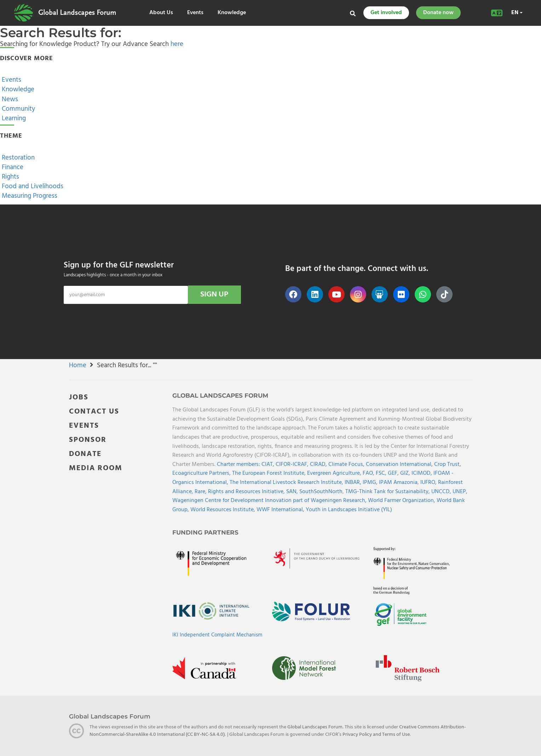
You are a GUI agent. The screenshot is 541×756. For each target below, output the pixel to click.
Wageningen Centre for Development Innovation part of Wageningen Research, (270, 501)
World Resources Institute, (223, 510)
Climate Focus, (347, 464)
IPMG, (371, 483)
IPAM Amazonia (398, 483)
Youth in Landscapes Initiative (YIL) (349, 510)
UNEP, (460, 492)
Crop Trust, (448, 464)
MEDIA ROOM (96, 468)
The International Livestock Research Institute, (287, 483)
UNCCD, (442, 492)
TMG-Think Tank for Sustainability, (388, 492)
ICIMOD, (422, 473)
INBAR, (354, 483)
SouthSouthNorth (321, 492)
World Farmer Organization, (402, 501)
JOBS (79, 397)
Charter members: (238, 464)
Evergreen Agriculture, (335, 473)
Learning (13, 119)
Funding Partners (205, 532)
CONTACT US (94, 412)
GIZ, (406, 473)
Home (78, 365)
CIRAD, (319, 464)
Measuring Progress (29, 196)
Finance (12, 167)
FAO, (369, 473)
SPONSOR (88, 440)
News (9, 99)
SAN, (293, 492)
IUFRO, (429, 483)
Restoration (17, 158)
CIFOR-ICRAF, (293, 464)
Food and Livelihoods (32, 186)
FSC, (382, 473)
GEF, (394, 473)
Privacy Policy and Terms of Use (376, 735)
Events (195, 13)
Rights (10, 177)
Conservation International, (400, 464)
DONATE (85, 454)
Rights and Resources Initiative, (247, 492)
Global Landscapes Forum (77, 13)
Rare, (201, 492)
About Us (161, 13)
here (177, 44)
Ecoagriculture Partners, (202, 473)
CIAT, (269, 464)
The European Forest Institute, (270, 473)
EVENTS (84, 426)
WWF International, (281, 510)
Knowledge (232, 13)
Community (18, 109)
